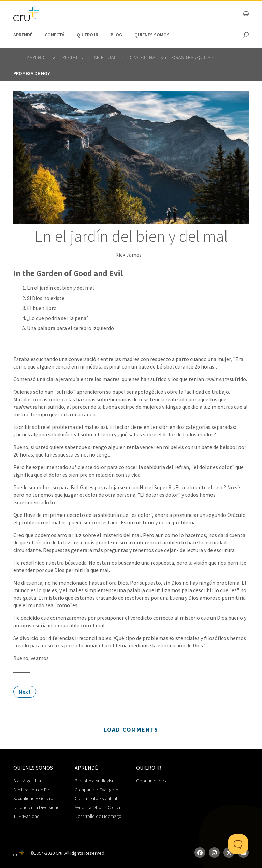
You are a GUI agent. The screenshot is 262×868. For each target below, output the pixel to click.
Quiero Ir (88, 35)
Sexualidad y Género (33, 798)
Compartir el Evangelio (97, 790)
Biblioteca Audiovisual (96, 781)
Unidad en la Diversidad (37, 807)
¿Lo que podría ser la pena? (58, 318)
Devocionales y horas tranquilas (171, 57)
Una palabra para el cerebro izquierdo (70, 328)
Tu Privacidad (26, 816)
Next (25, 692)
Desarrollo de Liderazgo (98, 816)
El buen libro (42, 308)
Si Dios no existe (46, 298)
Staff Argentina (27, 781)
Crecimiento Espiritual (96, 798)
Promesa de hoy (32, 73)
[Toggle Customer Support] (238, 844)
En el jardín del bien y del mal (61, 288)
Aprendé (23, 35)
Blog (116, 35)
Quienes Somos (152, 35)
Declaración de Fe (31, 790)
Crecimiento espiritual (89, 57)
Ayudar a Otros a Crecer (98, 807)
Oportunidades (151, 781)
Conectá (55, 35)
